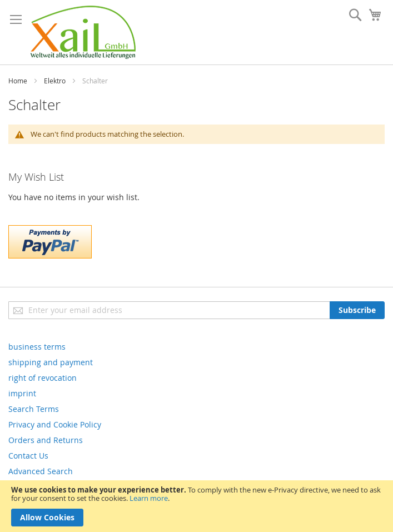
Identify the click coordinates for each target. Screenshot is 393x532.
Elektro (55, 81)
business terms (37, 347)
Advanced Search (41, 471)
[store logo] (83, 32)
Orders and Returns (46, 440)
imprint (22, 393)
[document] (196, 506)
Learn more (149, 498)
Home (18, 81)
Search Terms (34, 409)
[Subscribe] (357, 310)
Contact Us (28, 456)
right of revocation (43, 378)
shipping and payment (51, 362)
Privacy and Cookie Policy (55, 424)
